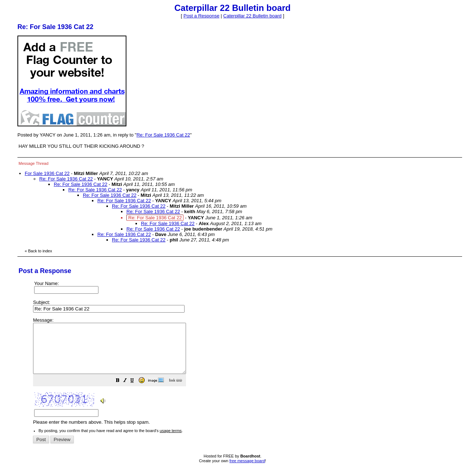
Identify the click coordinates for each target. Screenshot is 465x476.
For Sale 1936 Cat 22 (47, 173)
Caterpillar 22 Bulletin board (252, 16)
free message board (247, 471)
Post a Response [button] (201, 16)
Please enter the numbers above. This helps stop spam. (245, 376)
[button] (136, 391)
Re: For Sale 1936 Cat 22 (163, 135)
